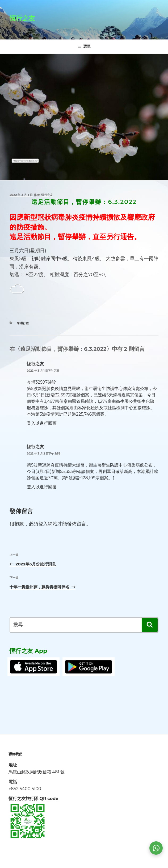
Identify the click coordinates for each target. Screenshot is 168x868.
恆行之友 (22, 18)
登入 (43, 524)
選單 (84, 46)
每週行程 (23, 323)
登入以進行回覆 (42, 423)
